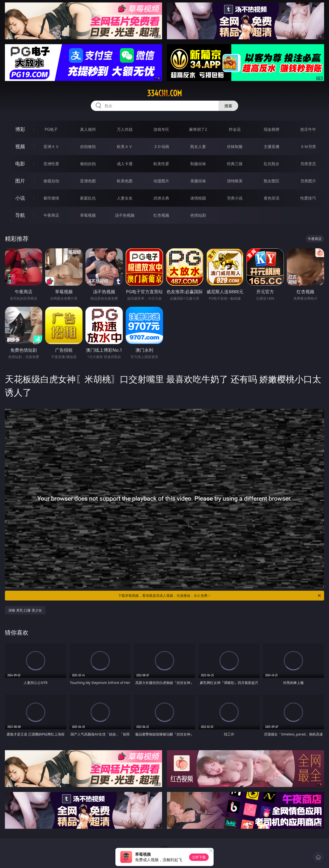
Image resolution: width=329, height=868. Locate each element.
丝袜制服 (235, 147)
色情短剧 (198, 215)
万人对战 (125, 129)
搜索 (228, 106)
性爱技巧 (308, 198)
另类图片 (308, 181)
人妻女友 (125, 198)
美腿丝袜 (198, 181)
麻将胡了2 (198, 129)
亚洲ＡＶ (51, 147)
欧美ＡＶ (125, 147)
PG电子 (51, 129)
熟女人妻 (198, 147)
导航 (20, 215)
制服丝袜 (198, 164)
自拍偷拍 (88, 147)
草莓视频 (88, 215)
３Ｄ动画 (161, 147)
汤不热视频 (125, 215)
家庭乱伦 (88, 198)
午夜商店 (51, 215)
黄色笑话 (272, 198)
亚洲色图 (88, 181)
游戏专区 (161, 129)
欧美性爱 (161, 164)
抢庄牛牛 (308, 129)
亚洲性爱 (51, 164)
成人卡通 (125, 164)
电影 (20, 164)
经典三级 (235, 164)
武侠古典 (161, 198)
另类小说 (235, 198)
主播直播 (272, 147)
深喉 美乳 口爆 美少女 (25, 610)
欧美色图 (125, 181)
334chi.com (164, 93)
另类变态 (308, 164)
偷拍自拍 (88, 164)
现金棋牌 (272, 129)
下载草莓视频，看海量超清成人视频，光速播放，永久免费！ (220, 596)
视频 (20, 146)
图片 (20, 181)
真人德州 (88, 129)
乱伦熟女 (272, 164)
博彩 (20, 129)
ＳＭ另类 (308, 147)
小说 (20, 198)
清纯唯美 (235, 181)
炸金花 (235, 129)
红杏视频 (161, 215)
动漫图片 (161, 181)
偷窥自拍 (51, 181)
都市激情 (51, 198)
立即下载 (199, 857)
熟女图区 (272, 181)
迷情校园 (198, 198)
